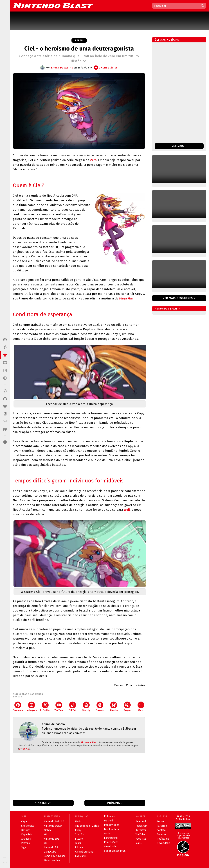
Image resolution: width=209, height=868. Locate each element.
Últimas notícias (167, 40)
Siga (24, 847)
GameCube (50, 852)
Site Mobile (28, 826)
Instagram (32, 706)
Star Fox (80, 834)
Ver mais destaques (178, 298)
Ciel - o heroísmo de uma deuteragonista (79, 49)
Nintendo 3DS (51, 839)
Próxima (114, 803)
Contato (161, 830)
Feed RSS (141, 839)
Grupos (127, 706)
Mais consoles (52, 860)
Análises (26, 839)
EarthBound (111, 838)
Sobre (160, 822)
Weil (127, 510)
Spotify (86, 706)
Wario (107, 834)
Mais (141, 706)
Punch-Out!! (111, 842)
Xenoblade (110, 847)
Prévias (25, 843)
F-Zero (79, 839)
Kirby (78, 830)
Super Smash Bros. (115, 851)
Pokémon (110, 816)
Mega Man (126, 298)
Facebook (18, 706)
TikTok (73, 706)
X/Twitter (45, 706)
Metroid (108, 821)
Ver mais (179, 146)
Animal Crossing (84, 852)
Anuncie (161, 834)
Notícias (26, 830)
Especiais (27, 834)
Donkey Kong (112, 825)
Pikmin (79, 847)
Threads (100, 706)
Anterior (45, 803)
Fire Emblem (111, 829)
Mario (78, 822)
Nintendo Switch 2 (54, 822)
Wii (45, 843)
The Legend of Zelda (87, 826)
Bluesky (114, 706)
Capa (24, 822)
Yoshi (78, 843)
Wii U (47, 834)
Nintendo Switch (53, 826)
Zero (93, 160)
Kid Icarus (81, 856)
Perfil (79, 40)
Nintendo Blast (89, 742)
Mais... (139, 843)
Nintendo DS (51, 847)
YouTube (59, 706)
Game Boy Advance (55, 856)
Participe (162, 826)
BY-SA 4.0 (24, 749)
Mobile (48, 830)
